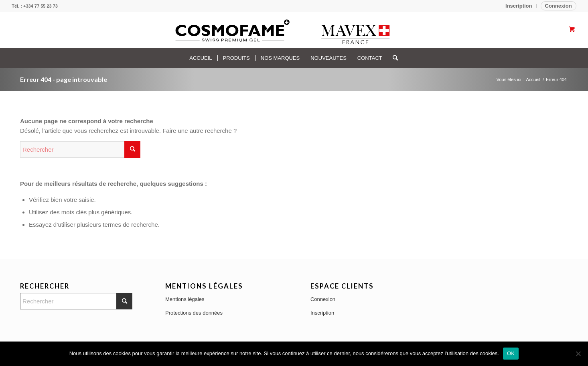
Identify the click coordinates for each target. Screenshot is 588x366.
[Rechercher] (393, 58)
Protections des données (194, 313)
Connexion (559, 6)
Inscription (519, 6)
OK (511, 353)
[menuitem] (519, 6)
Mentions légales (185, 299)
